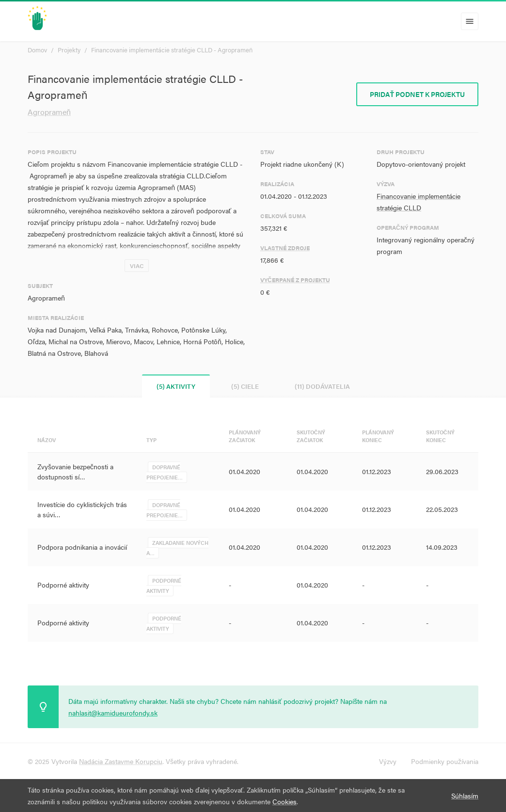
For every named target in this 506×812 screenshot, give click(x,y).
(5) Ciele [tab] (245, 386)
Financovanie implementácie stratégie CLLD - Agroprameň (172, 50)
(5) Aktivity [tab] (176, 386)
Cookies (285, 801)
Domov (37, 50)
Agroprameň (49, 112)
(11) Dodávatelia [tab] (322, 386)
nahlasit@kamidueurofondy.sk (113, 713)
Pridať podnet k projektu (417, 94)
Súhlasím (465, 796)
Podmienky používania (445, 761)
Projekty (69, 50)
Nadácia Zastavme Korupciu (121, 761)
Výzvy (388, 761)
